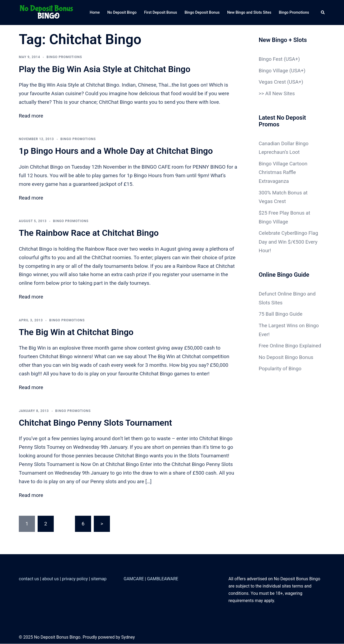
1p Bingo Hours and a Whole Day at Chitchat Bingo (116, 151)
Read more (31, 116)
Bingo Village (274, 70)
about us (51, 579)
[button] (323, 12)
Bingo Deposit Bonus (202, 12)
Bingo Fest (271, 59)
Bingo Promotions (294, 12)
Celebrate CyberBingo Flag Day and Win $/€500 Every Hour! (289, 239)
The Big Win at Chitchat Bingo (76, 332)
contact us (29, 579)
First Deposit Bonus (161, 12)
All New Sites (280, 93)
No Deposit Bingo (122, 12)
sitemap (99, 579)
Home (95, 12)
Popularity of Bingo (280, 373)
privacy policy (75, 579)
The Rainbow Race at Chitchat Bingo (89, 233)
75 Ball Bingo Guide (281, 310)
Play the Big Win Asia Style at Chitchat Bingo (105, 69)
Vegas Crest (273, 82)
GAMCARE (134, 579)
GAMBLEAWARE (163, 579)
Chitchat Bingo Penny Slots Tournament (95, 423)
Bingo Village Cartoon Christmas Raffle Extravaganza (283, 171)
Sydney (128, 637)
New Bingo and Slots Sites (249, 12)
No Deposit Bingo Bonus (286, 362)
